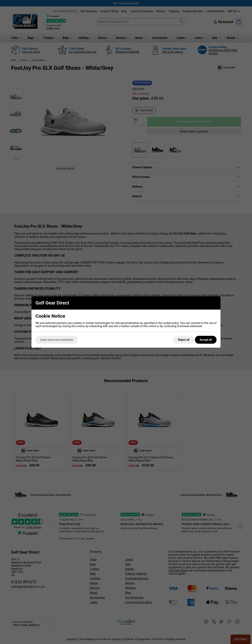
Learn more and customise (57, 340)
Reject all (184, 340)
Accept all (206, 340)
